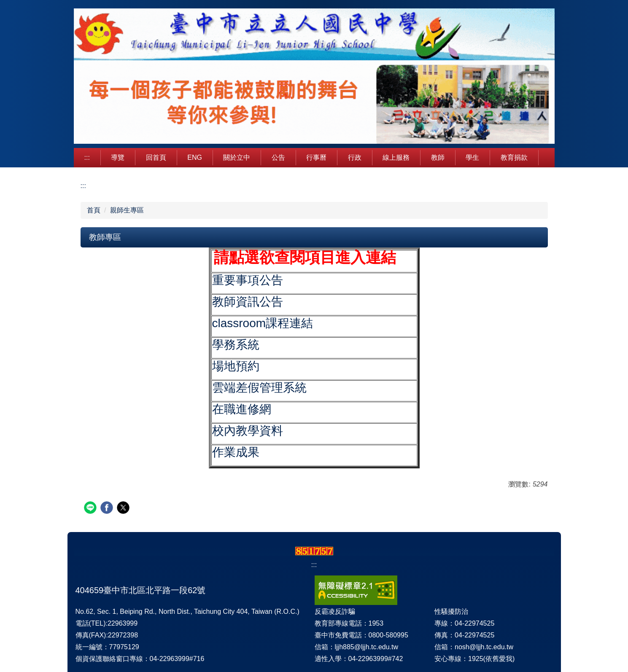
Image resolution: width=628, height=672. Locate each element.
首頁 (94, 210)
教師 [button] (438, 157)
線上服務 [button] (396, 157)
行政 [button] (355, 157)
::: (87, 157)
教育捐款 (514, 157)
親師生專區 (127, 210)
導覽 (118, 157)
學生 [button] (472, 157)
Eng (195, 157)
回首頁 (156, 157)
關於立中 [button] (237, 157)
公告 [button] (278, 157)
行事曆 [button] (316, 157)
